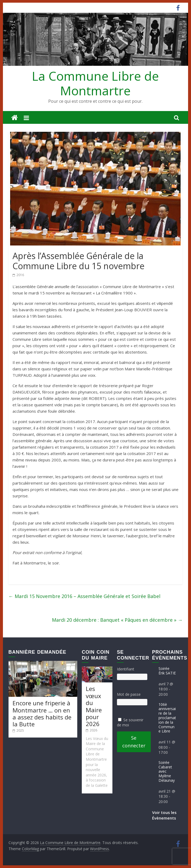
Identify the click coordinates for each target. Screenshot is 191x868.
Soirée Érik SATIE (167, 671)
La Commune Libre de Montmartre (95, 83)
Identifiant (126, 669)
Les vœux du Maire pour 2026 (94, 706)
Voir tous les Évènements (164, 815)
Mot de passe (129, 694)
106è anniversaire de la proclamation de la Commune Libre (167, 718)
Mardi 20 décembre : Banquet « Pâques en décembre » (117, 620)
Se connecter (134, 742)
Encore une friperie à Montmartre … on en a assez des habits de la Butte (42, 713)
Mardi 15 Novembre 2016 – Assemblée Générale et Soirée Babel (84, 596)
